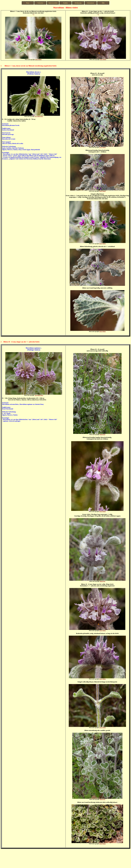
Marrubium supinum (33, 348)
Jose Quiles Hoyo (39, 116)
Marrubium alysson (33, 72)
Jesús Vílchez (38, 59)
